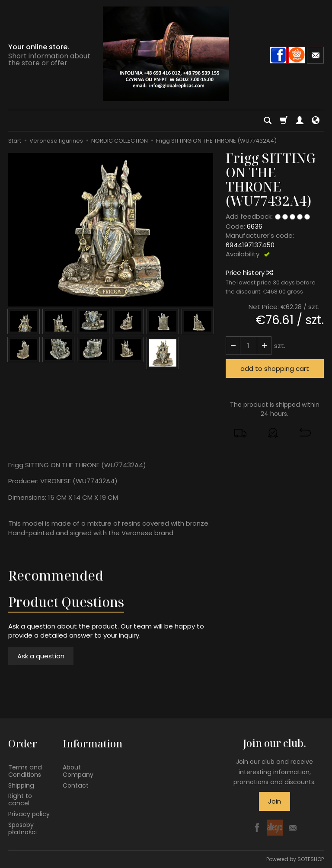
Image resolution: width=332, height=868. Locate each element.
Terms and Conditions (25, 771)
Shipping (21, 785)
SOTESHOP (311, 859)
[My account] (300, 121)
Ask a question (41, 656)
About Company (78, 771)
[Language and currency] (316, 121)
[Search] (268, 121)
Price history (249, 273)
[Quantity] (249, 346)
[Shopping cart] (284, 121)
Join (275, 801)
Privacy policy (29, 814)
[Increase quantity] (233, 346)
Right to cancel (20, 799)
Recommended (56, 576)
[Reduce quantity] (264, 346)
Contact (76, 785)
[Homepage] (166, 54)
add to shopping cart (275, 369)
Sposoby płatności (22, 828)
